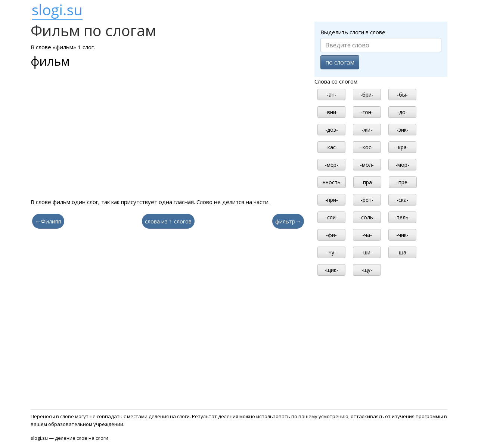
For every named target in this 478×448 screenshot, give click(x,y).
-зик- (403, 130)
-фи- (331, 235)
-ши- (367, 252)
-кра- (402, 147)
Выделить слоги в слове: (353, 32)
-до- (402, 112)
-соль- (367, 217)
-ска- (403, 200)
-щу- (367, 270)
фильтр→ (288, 221)
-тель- (403, 217)
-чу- (331, 252)
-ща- (403, 252)
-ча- (367, 235)
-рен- (367, 200)
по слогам (340, 62)
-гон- (367, 112)
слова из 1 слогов (168, 221)
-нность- (332, 182)
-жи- (367, 130)
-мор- (402, 165)
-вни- (332, 112)
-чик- (402, 235)
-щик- (331, 270)
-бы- (402, 95)
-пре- (403, 182)
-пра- (367, 182)
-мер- (332, 165)
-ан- (332, 95)
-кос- (367, 147)
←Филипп (48, 221)
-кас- (332, 147)
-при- (332, 200)
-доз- (332, 130)
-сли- (331, 217)
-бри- (367, 95)
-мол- (367, 165)
